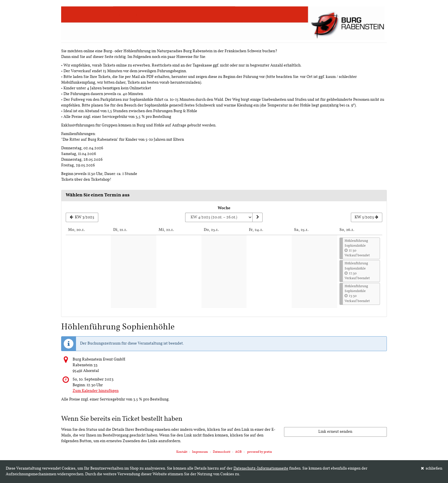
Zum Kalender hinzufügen (96, 391)
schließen (432, 468)
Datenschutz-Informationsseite (261, 469)
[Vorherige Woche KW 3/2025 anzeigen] (82, 218)
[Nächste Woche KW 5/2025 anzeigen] (367, 218)
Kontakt (182, 452)
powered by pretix (260, 452)
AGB (238, 452)
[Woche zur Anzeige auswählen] (219, 218)
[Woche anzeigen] (257, 218)
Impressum (200, 452)
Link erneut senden (335, 432)
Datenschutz (222, 452)
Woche (224, 208)
